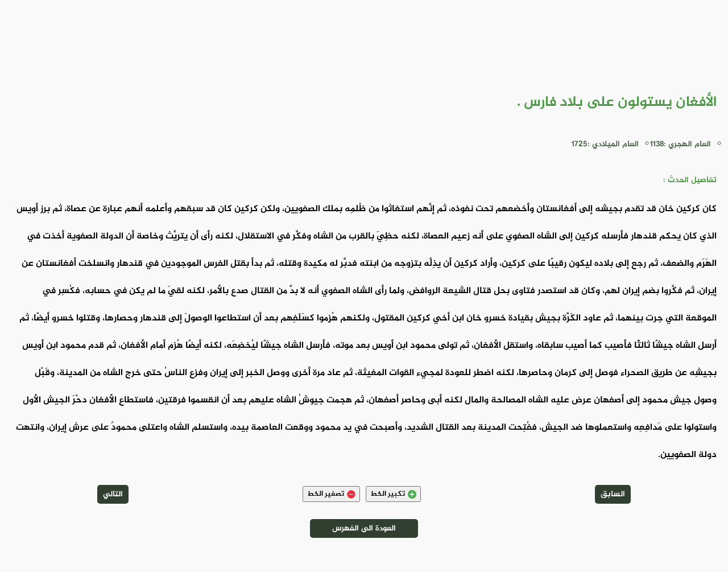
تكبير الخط (393, 494)
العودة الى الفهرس (364, 528)
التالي (113, 494)
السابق (613, 494)
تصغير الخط (331, 494)
